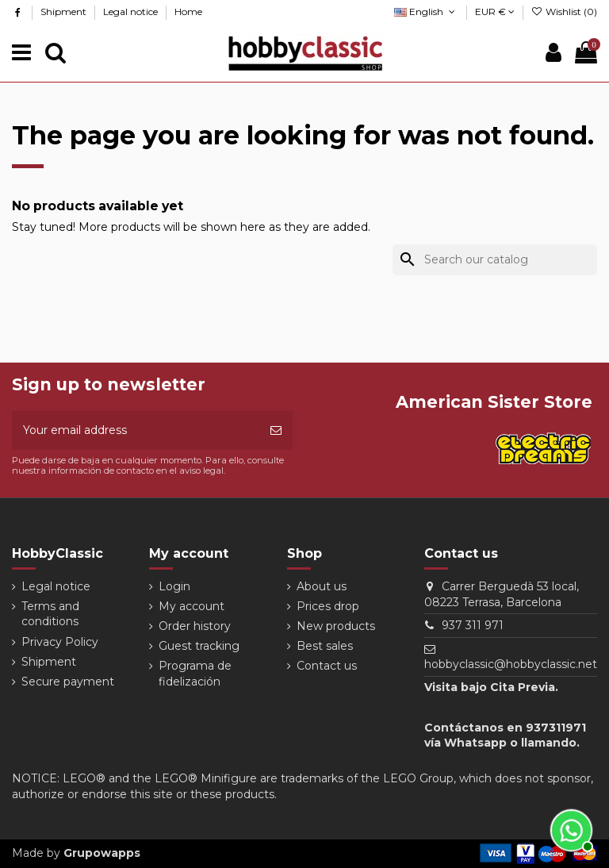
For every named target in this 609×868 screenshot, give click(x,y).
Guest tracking (199, 646)
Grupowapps (102, 853)
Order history (195, 626)
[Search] (495, 260)
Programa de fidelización (195, 674)
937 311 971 (473, 625)
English (426, 12)
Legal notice (132, 12)
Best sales (325, 646)
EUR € (495, 12)
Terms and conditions (50, 614)
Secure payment (68, 682)
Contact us (327, 666)
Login (174, 586)
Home (188, 12)
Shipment (65, 12)
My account (192, 606)
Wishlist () (564, 12)
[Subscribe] (276, 430)
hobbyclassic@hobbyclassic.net (511, 664)
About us (322, 586)
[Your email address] (136, 430)
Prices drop (328, 606)
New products (336, 626)
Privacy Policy (60, 642)
